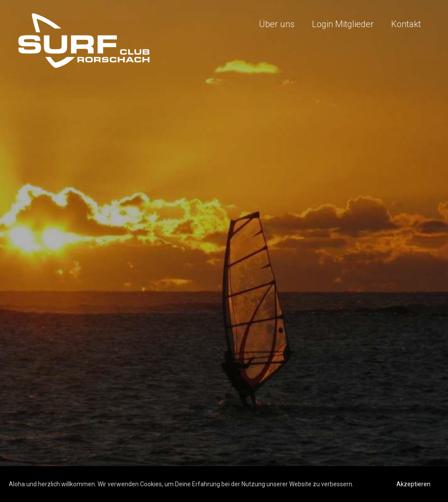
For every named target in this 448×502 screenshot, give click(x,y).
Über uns (277, 24)
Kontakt (406, 24)
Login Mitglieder (343, 24)
